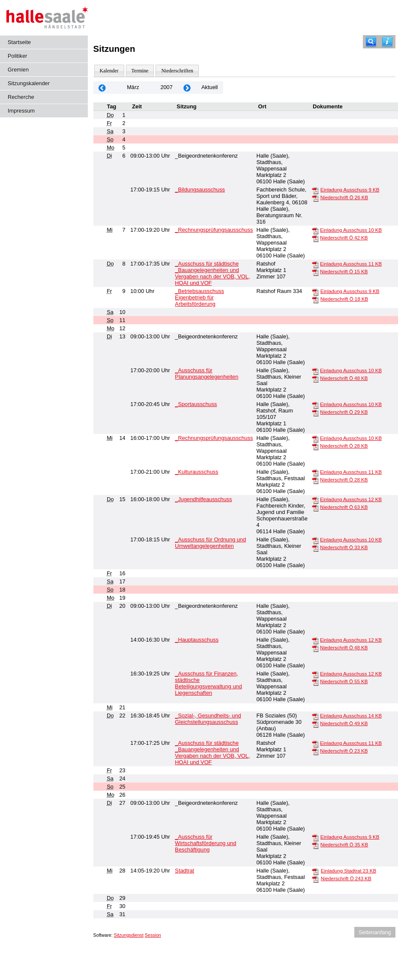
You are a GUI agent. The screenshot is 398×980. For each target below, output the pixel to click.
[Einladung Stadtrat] (315, 871)
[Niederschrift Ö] (315, 198)
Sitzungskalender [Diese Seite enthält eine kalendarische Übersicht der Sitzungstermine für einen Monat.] (29, 83)
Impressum (21, 111)
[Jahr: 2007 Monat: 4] (187, 88)
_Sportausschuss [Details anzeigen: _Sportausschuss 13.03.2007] (196, 404)
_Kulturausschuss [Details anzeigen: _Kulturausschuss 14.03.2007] (196, 472)
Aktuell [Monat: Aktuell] (209, 87)
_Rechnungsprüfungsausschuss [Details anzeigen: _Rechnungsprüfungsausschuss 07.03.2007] (214, 230)
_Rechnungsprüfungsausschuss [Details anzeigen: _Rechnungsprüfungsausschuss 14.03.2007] (214, 438)
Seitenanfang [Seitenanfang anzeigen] (375, 932)
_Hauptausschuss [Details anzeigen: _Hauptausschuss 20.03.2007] (197, 640)
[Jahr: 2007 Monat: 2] (102, 88)
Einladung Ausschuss (350, 190)
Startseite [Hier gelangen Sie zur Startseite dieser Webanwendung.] (19, 42)
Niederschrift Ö (344, 197)
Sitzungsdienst (129, 935)
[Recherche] (371, 42)
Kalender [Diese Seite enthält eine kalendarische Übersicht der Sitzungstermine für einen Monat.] (109, 71)
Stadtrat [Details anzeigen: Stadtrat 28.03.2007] (184, 871)
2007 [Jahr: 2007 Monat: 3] (166, 87)
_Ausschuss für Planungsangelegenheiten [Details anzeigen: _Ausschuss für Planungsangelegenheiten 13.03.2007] (206, 373)
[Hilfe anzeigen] (387, 42)
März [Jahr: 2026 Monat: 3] (133, 87)
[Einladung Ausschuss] (315, 190)
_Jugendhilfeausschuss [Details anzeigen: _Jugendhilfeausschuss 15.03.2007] (203, 499)
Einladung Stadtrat (349, 871)
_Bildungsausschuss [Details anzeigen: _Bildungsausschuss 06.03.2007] (200, 190)
